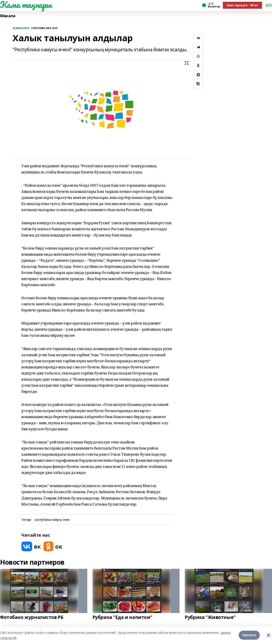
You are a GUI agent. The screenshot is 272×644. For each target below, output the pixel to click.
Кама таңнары (26, 5)
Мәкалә (8, 16)
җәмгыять (21, 28)
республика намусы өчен (52, 520)
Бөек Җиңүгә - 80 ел (242, 5)
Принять (249, 635)
